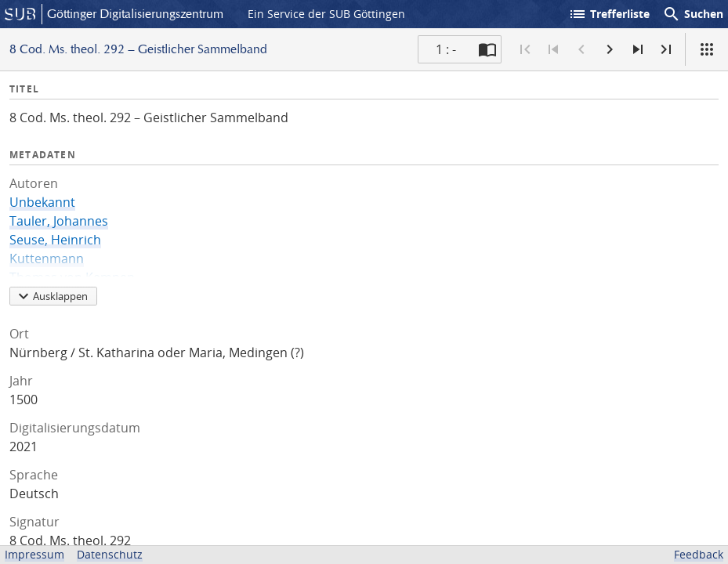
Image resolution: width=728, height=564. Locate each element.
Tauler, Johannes (59, 221)
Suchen (693, 14)
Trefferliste (609, 14)
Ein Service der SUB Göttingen (326, 14)
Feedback (699, 554)
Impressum (34, 554)
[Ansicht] (707, 49)
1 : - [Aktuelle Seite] (446, 49)
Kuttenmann (47, 258)
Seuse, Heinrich (55, 240)
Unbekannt (42, 202)
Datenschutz (110, 554)
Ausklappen (51, 296)
